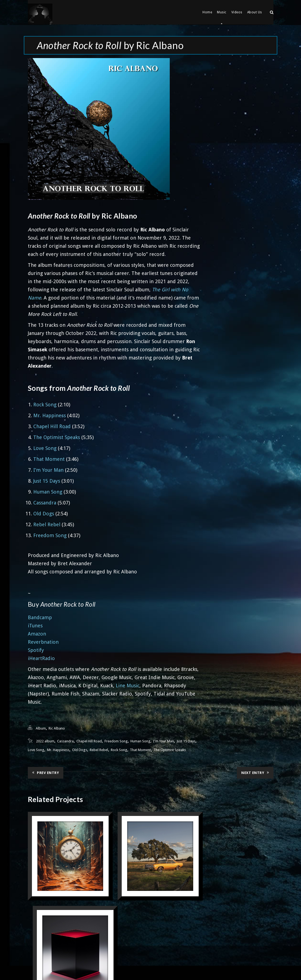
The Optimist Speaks (57, 437)
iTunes (35, 625)
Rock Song (45, 404)
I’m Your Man (48, 469)
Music (222, 12)
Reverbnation (43, 641)
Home (207, 12)
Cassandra (45, 502)
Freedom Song (50, 535)
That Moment (49, 459)
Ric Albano (57, 728)
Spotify (36, 650)
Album (41, 728)
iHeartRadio (41, 658)
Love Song (45, 448)
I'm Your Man (163, 741)
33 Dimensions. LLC (165, 968)
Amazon (37, 633)
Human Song (48, 491)
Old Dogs (44, 513)
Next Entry (255, 772)
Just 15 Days (47, 480)
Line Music (128, 685)
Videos (237, 12)
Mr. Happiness (50, 415)
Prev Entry (46, 772)
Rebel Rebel (47, 524)
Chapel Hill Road (52, 426)
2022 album (45, 741)
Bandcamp (40, 617)
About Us (255, 12)
